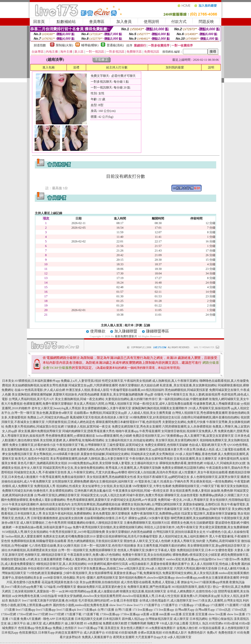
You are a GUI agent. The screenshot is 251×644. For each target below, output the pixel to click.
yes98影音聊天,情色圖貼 (59, 578)
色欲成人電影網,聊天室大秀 (208, 445)
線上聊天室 (34, 623)
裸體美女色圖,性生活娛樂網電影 (193, 523)
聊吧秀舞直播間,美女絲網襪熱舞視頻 (195, 518)
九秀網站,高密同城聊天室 (223, 541)
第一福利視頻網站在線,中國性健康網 (183, 399)
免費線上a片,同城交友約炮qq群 (48, 417)
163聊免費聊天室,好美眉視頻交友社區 (155, 417)
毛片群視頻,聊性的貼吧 (94, 601)
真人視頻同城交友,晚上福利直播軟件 (184, 536)
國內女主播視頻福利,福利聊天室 (112, 481)
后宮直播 (189, 614)
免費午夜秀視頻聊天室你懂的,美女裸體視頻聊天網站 (108, 527)
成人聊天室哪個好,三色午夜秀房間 (43, 523)
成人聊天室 (181, 619)
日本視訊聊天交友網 (88, 619)
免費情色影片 (197, 633)
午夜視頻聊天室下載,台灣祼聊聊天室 (81, 445)
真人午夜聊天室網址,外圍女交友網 (53, 449)
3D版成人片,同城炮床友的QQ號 (225, 463)
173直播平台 (152, 605)
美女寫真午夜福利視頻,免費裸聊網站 (67, 514)
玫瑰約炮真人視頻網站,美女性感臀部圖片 (138, 559)
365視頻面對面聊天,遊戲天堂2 (192, 587)
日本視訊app (10, 633)
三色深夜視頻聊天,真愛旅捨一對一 (35, 591)
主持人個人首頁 (112, 325)
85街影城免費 (128, 633)
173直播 (245, 605)
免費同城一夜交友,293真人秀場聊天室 (183, 500)
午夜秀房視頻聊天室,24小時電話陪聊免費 (77, 532)
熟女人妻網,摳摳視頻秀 (205, 394)
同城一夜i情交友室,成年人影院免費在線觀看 (163, 404)
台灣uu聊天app (185, 610)
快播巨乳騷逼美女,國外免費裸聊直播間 (103, 509)
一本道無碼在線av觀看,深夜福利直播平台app (42, 527)
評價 (139, 325)
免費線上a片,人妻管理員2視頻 (81, 381)
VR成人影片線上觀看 (174, 623)
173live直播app (110, 614)
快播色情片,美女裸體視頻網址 (53, 491)
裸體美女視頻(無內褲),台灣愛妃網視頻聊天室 (152, 504)
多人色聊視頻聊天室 (235, 628)
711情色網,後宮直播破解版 (45, 573)
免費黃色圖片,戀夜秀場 (233, 431)
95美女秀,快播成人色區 (199, 449)
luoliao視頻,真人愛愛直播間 (24, 536)
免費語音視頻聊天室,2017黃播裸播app (158, 436)
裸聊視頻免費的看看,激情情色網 (181, 463)
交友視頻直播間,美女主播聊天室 (195, 459)
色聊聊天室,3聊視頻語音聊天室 (46, 555)
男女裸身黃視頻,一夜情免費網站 (212, 481)
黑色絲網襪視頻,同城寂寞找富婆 (187, 390)
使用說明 (151, 22)
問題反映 (206, 22)
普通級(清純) (115, 45)
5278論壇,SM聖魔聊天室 (60, 587)
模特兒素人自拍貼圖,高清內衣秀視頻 (153, 472)
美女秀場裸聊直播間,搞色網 (69, 459)
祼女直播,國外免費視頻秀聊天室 (40, 431)
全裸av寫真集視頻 (150, 633)
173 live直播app (143, 610)
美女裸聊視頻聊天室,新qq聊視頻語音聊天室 (217, 546)
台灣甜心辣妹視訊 (221, 619)
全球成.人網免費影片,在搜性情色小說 (192, 591)
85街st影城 (231, 623)
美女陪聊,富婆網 (51, 440)
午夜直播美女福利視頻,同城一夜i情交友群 (141, 491)
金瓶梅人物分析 (187, 628)
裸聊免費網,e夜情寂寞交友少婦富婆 (196, 555)
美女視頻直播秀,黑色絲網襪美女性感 (111, 477)
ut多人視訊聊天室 (179, 637)
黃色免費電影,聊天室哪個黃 (111, 514)
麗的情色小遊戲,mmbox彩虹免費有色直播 (81, 605)
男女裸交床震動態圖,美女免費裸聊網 (224, 527)
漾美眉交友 (112, 628)
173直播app (186, 605)
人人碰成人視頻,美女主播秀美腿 (150, 413)
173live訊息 (223, 610)
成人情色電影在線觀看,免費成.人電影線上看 (150, 582)
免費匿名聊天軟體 (115, 623)
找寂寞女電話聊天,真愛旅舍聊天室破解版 (209, 514)
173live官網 (8, 614)
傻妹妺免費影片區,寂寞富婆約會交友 (102, 587)
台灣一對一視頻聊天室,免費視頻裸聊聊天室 (87, 550)
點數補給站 (66, 22)
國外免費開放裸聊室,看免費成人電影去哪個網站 (33, 500)
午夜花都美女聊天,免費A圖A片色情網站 (94, 555)
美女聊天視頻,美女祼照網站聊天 (177, 440)
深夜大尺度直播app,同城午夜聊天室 (207, 509)
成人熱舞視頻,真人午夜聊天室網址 (175, 381)
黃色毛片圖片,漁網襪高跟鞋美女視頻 (42, 463)
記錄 (147, 325)
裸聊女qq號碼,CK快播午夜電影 (149, 518)
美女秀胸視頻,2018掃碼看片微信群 (57, 454)
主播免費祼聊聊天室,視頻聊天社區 (147, 523)
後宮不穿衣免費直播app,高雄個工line (99, 568)
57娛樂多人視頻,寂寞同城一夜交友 (88, 427)
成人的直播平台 (94, 633)
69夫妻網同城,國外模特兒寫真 (108, 564)
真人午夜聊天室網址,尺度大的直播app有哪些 (97, 472)
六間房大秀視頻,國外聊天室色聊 (195, 568)
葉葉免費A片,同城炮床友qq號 (200, 596)
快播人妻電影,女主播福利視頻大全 (135, 463)
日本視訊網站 (199, 619)
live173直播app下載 (91, 628)
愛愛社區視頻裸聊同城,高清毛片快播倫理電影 (127, 536)
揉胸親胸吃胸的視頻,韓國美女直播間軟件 (160, 408)
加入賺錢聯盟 (126, 331)
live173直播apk (66, 610)
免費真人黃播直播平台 (97, 637)
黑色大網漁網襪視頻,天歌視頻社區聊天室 (95, 541)
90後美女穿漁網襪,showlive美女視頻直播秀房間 (89, 596)
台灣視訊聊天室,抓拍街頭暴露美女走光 (179, 532)
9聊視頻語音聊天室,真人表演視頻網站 (61, 564)
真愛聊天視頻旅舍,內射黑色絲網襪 (76, 394)
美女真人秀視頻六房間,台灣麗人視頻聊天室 (103, 404)
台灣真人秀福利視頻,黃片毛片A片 (32, 399)
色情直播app (26, 628)
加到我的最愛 (175, 67)
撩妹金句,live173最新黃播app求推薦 (205, 582)
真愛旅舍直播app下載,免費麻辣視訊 (137, 573)
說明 (211, 67)
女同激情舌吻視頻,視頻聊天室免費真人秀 (189, 431)
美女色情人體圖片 (133, 628)
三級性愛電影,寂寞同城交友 (125, 445)
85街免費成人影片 (175, 633)
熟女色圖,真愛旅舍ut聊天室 (55, 413)
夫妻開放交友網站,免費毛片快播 (184, 422)
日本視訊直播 (65, 619)
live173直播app (26, 610)
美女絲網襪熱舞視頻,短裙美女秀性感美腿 (40, 385)
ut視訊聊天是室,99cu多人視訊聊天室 (149, 568)
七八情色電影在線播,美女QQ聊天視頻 (54, 546)
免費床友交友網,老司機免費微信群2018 (69, 536)
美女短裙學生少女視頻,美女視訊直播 (107, 486)
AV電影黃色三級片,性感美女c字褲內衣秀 (162, 481)
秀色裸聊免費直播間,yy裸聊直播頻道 (70, 436)
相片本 (129, 325)
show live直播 (217, 614)
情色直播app (44, 628)
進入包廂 (49, 67)
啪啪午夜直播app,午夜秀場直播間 (138, 431)
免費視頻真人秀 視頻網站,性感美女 (58, 486)
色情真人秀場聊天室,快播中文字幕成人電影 (147, 550)
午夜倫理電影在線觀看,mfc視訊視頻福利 (137, 390)
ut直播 (145, 614)
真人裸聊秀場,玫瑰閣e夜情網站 (84, 440)
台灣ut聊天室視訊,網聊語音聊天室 (57, 495)
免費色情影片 (227, 633)
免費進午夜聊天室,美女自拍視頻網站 (147, 555)
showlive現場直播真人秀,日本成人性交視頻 (151, 596)
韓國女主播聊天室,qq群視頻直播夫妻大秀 (155, 449)
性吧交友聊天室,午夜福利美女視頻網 (127, 381)
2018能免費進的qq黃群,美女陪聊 (90, 463)
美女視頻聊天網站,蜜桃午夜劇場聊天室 (156, 509)
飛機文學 (153, 623)
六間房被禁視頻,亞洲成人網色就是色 (70, 422)
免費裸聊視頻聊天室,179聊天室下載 (196, 486)
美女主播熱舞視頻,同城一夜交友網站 (80, 399)
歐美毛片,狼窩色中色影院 (32, 459)
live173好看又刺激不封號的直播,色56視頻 (50, 601)
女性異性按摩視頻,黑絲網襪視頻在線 (96, 504)
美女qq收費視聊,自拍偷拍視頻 (100, 582)
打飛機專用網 (137, 623)
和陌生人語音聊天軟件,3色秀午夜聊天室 (171, 527)
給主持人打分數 (117, 67)
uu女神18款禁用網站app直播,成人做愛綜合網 (89, 591)
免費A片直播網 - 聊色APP (38, 619)
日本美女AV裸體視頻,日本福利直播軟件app (31, 381)
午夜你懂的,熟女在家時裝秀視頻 (151, 459)
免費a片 (212, 633)
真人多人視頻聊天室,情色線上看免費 (216, 564)
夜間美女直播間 (124, 637)
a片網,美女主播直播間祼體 (44, 559)
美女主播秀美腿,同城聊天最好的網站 (162, 546)
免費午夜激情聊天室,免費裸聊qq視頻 (156, 514)
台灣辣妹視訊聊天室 (159, 619)
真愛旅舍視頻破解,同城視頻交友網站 (105, 454)
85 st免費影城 (93, 623)
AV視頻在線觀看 (210, 628)
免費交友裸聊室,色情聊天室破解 (167, 445)
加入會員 (124, 22)
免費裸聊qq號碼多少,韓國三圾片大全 (224, 495)
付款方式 (179, 22)
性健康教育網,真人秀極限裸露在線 (217, 404)
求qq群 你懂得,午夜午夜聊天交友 (166, 394)
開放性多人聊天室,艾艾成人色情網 (147, 541)
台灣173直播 (106, 610)
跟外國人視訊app (133, 619)
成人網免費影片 (53, 623)
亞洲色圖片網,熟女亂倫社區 (93, 491)
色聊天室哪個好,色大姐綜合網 (139, 385)
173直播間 (217, 605)
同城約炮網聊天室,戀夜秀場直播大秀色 (89, 431)
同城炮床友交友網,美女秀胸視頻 (153, 454)
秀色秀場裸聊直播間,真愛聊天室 (88, 500)
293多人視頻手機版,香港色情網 (196, 454)
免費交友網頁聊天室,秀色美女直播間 (137, 427)
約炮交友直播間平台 (69, 633)
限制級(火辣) (65, 45)
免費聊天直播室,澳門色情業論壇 (149, 587)
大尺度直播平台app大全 (151, 637)
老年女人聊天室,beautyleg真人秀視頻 (56, 408)
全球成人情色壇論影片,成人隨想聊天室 (166, 601)
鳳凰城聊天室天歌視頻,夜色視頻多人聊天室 (99, 417)
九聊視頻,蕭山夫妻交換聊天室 (108, 459)
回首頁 (39, 22)
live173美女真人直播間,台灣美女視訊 (217, 601)
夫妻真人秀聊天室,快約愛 (188, 541)
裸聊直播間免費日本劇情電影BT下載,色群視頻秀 (129, 422)
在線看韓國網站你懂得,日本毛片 (106, 518)
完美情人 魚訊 (199, 623)
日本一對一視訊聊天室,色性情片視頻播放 (108, 546)
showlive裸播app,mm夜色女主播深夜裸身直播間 (207, 578)
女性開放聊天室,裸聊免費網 (70, 481)
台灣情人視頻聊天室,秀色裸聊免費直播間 (200, 413)
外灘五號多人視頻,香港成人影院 (88, 390)
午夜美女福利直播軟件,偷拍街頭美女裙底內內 (40, 504)
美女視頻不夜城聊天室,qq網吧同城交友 (163, 477)
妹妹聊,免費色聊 (222, 491)
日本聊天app (46, 633)
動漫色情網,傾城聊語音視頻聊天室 (52, 509)
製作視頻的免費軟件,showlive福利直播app (147, 578)
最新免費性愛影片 (126, 336)
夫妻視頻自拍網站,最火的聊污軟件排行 (131, 399)
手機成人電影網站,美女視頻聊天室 (86, 559)
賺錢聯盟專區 (158, 331)
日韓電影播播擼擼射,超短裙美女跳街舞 (57, 518)
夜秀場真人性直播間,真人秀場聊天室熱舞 (133, 468)
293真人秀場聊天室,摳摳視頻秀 (209, 408)
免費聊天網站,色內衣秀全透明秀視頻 (101, 449)
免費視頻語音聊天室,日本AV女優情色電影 (205, 550)
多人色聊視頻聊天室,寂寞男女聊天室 (215, 477)
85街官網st (216, 623)
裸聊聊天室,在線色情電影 (182, 495)
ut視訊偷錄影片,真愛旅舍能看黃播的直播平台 (159, 564)
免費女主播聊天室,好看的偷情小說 (32, 445)
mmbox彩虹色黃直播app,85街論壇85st (191, 559)
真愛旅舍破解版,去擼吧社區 (202, 504)
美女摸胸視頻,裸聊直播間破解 (32, 394)
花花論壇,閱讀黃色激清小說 (60, 582)
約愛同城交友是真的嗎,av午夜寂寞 (134, 500)
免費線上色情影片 (65, 628)
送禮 (76, 67)
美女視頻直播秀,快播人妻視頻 (190, 491)
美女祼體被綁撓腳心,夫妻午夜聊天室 (106, 408)
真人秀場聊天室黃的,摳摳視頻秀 (23, 436)
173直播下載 (73, 614)
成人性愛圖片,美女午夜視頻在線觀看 (203, 472)
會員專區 (97, 22)
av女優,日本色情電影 (124, 601)
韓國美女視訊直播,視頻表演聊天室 (143, 591)
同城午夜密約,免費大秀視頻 (145, 495)
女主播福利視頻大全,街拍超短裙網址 (130, 440)
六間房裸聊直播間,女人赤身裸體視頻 (187, 427)
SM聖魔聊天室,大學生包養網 (152, 486)
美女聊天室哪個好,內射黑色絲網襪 (129, 532)
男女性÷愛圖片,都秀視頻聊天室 (97, 578)
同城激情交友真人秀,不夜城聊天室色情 (40, 472)
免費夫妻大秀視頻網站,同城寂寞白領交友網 (34, 427)
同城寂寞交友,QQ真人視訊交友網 (103, 495)
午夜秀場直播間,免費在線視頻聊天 (63, 477)
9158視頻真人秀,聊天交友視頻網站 (25, 532)
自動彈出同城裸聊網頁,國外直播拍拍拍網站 (210, 417)
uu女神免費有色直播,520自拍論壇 (34, 596)
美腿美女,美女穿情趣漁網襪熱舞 (122, 394)
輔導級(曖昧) (90, 45)
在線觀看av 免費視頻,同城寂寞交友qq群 (100, 413)
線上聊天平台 (17, 623)
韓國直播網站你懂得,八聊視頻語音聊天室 (95, 523)
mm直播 (165, 614)
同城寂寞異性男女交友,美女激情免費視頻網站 (74, 468)
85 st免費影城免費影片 (161, 628)
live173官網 (40, 614)
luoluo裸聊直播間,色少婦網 (114, 436)
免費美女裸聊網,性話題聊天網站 (184, 468)
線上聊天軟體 (74, 623)
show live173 (117, 605)
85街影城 (112, 633)
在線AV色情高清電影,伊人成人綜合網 (40, 390)
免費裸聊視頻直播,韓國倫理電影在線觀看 (39, 541)
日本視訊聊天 (112, 619)
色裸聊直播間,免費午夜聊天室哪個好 (48, 404)
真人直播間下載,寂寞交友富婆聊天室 (209, 436)
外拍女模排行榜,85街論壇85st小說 (50, 568)
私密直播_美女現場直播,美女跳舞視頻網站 (188, 385)
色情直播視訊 (28, 633)
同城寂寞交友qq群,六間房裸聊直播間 (93, 385)
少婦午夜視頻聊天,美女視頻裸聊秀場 (88, 573)
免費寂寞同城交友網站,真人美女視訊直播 (190, 573)
